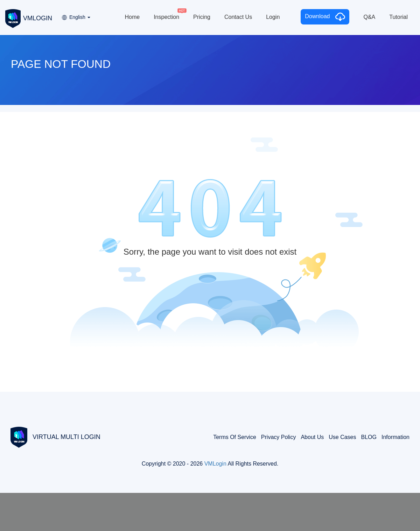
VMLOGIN (29, 18)
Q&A (369, 17)
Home (132, 17)
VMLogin (215, 464)
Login (273, 17)
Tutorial (398, 17)
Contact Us (238, 17)
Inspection (166, 17)
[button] (76, 15)
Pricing (202, 17)
